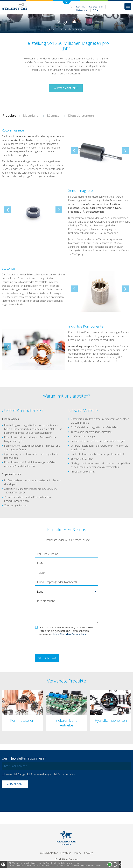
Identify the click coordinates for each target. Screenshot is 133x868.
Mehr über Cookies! (115, 864)
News (9, 774)
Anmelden (15, 784)
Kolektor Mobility (66, 29)
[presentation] (61, 645)
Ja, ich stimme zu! (110, 864)
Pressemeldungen (42, 774)
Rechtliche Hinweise (71, 853)
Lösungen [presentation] (54, 115)
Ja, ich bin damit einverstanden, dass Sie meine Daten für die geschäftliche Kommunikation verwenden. (66, 631)
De (96, 10)
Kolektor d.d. (96, 7)
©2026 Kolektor (49, 853)
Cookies (89, 853)
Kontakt (80, 7)
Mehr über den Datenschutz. (70, 634)
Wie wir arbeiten (66, 88)
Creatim (73, 859)
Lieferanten (82, 10)
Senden (44, 658)
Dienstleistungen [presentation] (81, 115)
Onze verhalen (66, 774)
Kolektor (50, 29)
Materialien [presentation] (32, 115)
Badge (22, 774)
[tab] (32, 115)
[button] (67, 592)
